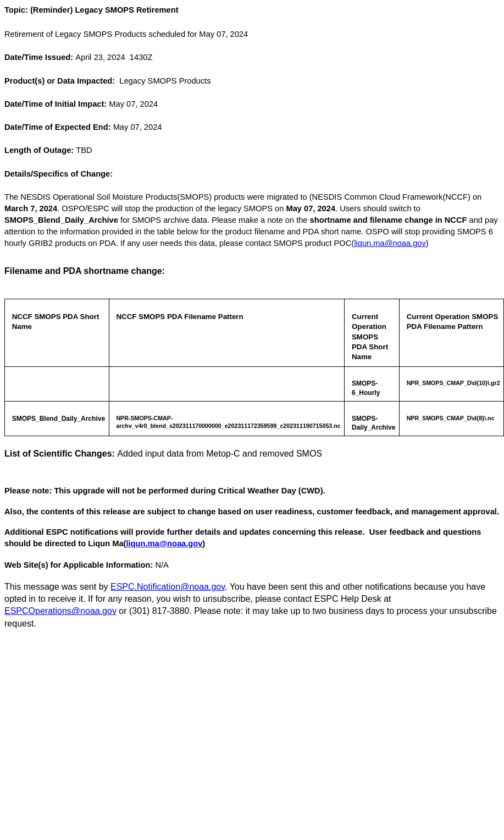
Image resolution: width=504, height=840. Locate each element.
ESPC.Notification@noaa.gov (168, 587)
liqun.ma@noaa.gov (390, 243)
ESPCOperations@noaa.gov (60, 611)
